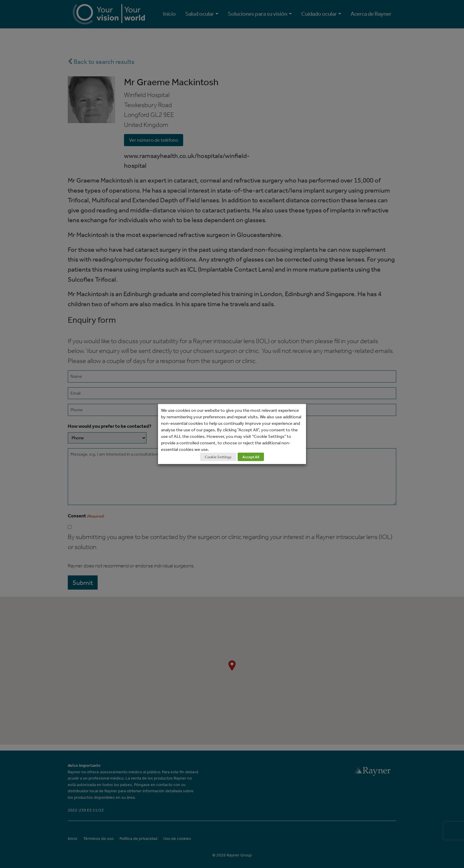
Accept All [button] (251, 457)
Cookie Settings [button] (218, 457)
